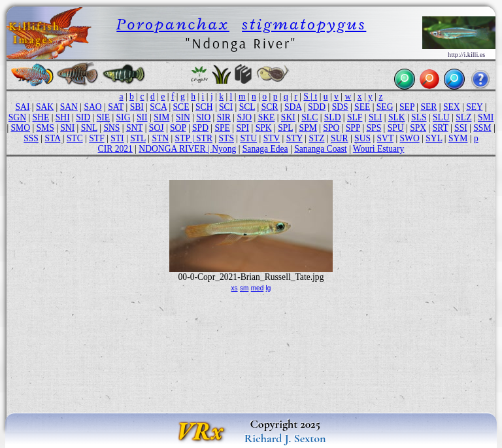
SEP (407, 107)
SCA (158, 107)
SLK (397, 117)
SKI (288, 117)
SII (142, 117)
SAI (23, 107)
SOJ (157, 128)
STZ (316, 138)
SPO (331, 128)
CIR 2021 (115, 149)
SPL (285, 128)
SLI (375, 117)
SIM (161, 117)
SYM (458, 138)
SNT (134, 128)
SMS (45, 128)
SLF (355, 117)
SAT (116, 107)
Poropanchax (173, 24)
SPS (374, 128)
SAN (69, 107)
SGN (17, 117)
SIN (183, 117)
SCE (181, 107)
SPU (396, 128)
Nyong (224, 149)
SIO (203, 117)
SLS (419, 117)
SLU (441, 117)
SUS (362, 138)
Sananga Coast (320, 149)
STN (160, 138)
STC (75, 138)
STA (52, 138)
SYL (434, 138)
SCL (247, 107)
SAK (45, 107)
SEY (474, 107)
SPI (243, 128)
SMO (21, 128)
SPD (200, 128)
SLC (310, 117)
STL (138, 138)
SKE (267, 117)
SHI (63, 117)
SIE (103, 117)
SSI (461, 128)
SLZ (463, 117)
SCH (204, 107)
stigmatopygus (304, 24)
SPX (418, 128)
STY (294, 138)
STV (272, 138)
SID (83, 117)
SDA (293, 107)
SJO (244, 117)
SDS (340, 107)
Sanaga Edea (265, 149)
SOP (178, 128)
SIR (224, 117)
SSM (482, 128)
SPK (264, 128)
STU (248, 138)
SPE (223, 128)
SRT (441, 128)
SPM (308, 128)
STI (117, 138)
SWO (410, 138)
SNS (111, 128)
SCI (226, 107)
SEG (385, 107)
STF (96, 138)
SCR (270, 107)
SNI (67, 128)
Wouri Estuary (379, 149)
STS (226, 138)
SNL (89, 128)
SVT (385, 138)
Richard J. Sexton (285, 438)
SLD (333, 117)
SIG (124, 117)
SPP (353, 128)
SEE (362, 107)
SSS (31, 138)
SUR (339, 138)
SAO (92, 107)
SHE (41, 117)
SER (428, 107)
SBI (137, 107)
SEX (452, 107)
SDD (317, 107)
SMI (486, 117)
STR (204, 138)
